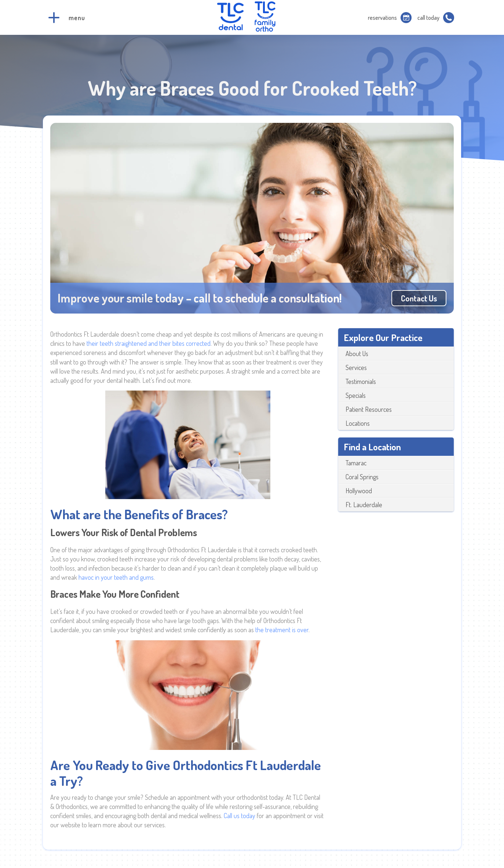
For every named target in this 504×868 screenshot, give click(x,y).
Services (356, 367)
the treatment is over (282, 630)
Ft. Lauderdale (364, 505)
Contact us (419, 298)
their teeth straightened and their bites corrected (149, 343)
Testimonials (361, 381)
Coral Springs (362, 477)
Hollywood (359, 491)
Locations (358, 423)
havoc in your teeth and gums (116, 577)
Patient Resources (369, 409)
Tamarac (356, 463)
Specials (356, 395)
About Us (357, 354)
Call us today (240, 816)
